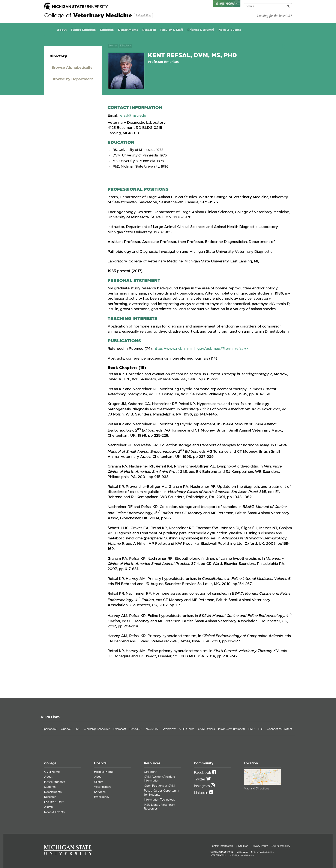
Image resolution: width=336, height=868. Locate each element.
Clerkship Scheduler (97, 729)
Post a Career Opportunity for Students (162, 793)
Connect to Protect (280, 729)
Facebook (203, 773)
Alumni (49, 807)
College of (88, 16)
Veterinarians (103, 787)
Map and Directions (256, 789)
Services (100, 792)
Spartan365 (50, 729)
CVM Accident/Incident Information (160, 779)
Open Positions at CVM (159, 786)
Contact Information (222, 846)
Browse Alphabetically (72, 68)
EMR (251, 729)
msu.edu (245, 852)
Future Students (83, 30)
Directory (126, 46)
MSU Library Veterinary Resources (160, 807)
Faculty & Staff (172, 30)
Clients (99, 782)
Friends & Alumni (201, 30)
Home (49, 30)
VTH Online (187, 729)
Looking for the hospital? (274, 16)
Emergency (102, 797)
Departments (128, 30)
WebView (169, 729)
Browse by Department (72, 79)
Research (149, 30)
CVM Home (52, 772)
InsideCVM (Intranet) (232, 729)
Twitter (200, 779)
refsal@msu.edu (132, 116)
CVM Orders (206, 729)
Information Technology (160, 800)
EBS (261, 729)
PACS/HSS (152, 729)
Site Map (243, 846)
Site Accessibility (281, 846)
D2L (78, 729)
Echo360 (135, 729)
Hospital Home (104, 772)
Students (107, 30)
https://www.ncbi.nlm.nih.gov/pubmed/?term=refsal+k (201, 349)
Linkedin (202, 793)
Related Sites (143, 16)
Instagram (202, 786)
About (62, 30)
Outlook (66, 729)
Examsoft (120, 729)
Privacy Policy (260, 846)
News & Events (230, 30)
